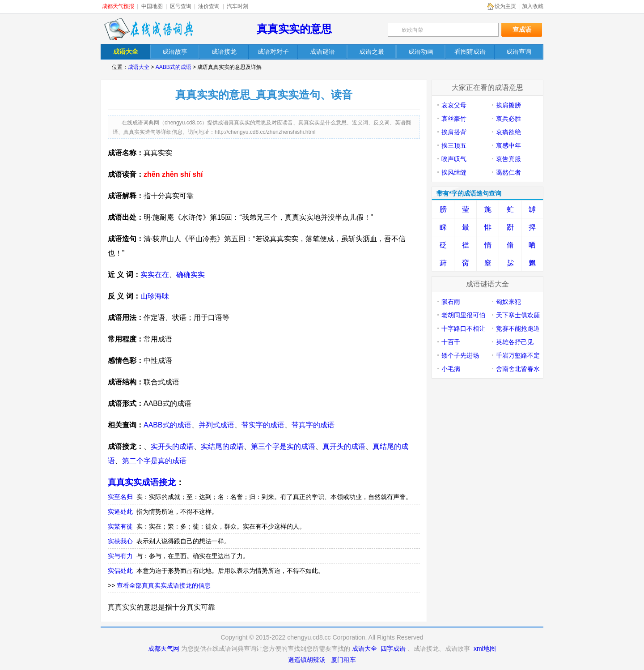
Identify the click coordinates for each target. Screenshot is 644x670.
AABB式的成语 (174, 67)
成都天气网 (164, 649)
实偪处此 (120, 571)
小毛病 (451, 369)
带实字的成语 (263, 425)
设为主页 (505, 6)
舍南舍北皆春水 (518, 369)
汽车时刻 (237, 6)
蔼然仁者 (508, 172)
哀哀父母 (454, 105)
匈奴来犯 (508, 302)
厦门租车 (343, 660)
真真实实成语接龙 (142, 482)
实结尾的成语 (222, 446)
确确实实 (191, 275)
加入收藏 (533, 6)
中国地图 (152, 6)
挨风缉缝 (454, 172)
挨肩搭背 (454, 132)
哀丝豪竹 (454, 119)
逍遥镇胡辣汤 (307, 660)
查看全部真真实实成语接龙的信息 (164, 585)
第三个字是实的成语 (283, 446)
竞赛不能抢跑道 (518, 329)
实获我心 (120, 541)
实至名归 (120, 497)
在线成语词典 (148, 29)
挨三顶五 (454, 145)
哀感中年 (508, 145)
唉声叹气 (454, 159)
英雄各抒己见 (515, 342)
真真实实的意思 (294, 29)
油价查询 (209, 6)
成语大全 (139, 67)
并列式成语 (216, 425)
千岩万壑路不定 (518, 355)
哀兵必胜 (508, 119)
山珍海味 (155, 296)
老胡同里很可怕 (463, 315)
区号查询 (181, 6)
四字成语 (393, 649)
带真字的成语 (313, 425)
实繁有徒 (120, 526)
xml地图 (485, 649)
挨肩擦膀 (508, 105)
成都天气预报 (118, 6)
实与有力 (120, 556)
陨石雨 (451, 302)
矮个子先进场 (460, 355)
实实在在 (155, 275)
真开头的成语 (344, 446)
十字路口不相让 (463, 329)
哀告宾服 (508, 159)
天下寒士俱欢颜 (518, 315)
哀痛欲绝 (508, 132)
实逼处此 (120, 512)
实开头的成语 (172, 446)
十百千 (451, 342)
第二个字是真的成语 (154, 461)
